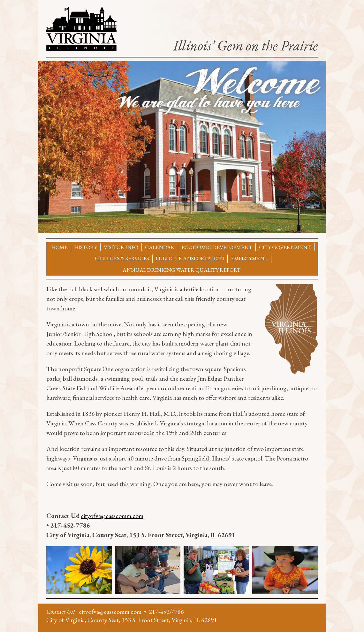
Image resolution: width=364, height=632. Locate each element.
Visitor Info (121, 247)
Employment (249, 258)
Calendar (160, 247)
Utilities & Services (122, 258)
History (86, 247)
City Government (285, 247)
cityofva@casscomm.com (112, 516)
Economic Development (217, 247)
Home (60, 247)
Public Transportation (190, 258)
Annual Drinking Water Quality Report (182, 270)
